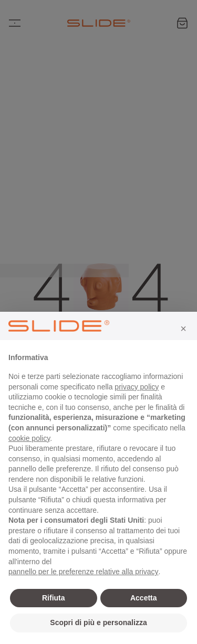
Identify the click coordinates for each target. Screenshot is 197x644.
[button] (183, 329)
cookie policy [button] (29, 438)
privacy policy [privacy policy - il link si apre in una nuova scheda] (137, 387)
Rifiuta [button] (54, 598)
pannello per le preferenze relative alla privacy (84, 572)
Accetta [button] (144, 598)
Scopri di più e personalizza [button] (98, 622)
